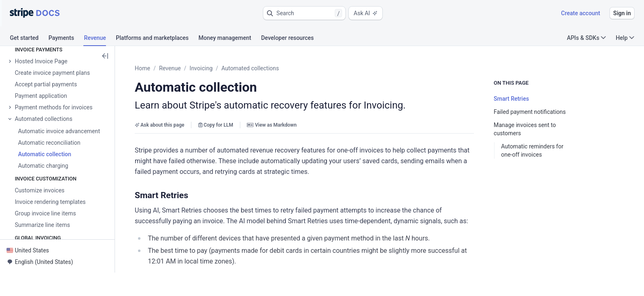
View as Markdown (292, 125)
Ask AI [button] (366, 13)
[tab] (29, 39)
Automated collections (270, 68)
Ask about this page (180, 125)
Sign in (622, 13)
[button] (304, 13)
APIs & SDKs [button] (586, 38)
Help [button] (625, 38)
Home (163, 68)
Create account (581, 13)
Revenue (190, 68)
